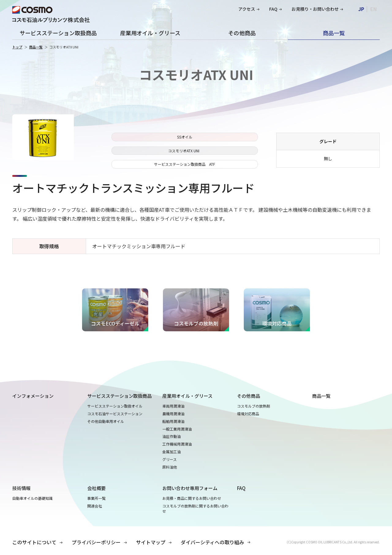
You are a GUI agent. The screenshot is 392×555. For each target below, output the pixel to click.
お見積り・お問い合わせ (315, 9)
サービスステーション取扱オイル (115, 406)
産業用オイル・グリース (150, 33)
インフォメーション (33, 396)
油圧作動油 (171, 436)
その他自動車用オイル (106, 421)
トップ (17, 47)
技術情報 (21, 488)
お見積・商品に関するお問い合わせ (192, 498)
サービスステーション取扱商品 (58, 33)
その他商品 (242, 33)
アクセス (247, 9)
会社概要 (96, 488)
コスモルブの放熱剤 (254, 406)
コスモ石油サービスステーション (115, 414)
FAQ (273, 9)
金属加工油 (171, 452)
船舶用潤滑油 (173, 421)
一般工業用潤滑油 (177, 429)
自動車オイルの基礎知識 (32, 498)
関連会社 (95, 506)
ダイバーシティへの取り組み (212, 542)
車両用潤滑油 (173, 406)
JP (361, 9)
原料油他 (170, 467)
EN (373, 9)
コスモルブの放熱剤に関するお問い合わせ (195, 509)
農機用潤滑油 (173, 414)
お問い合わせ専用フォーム (190, 488)
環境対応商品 (248, 414)
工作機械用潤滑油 (177, 444)
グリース (170, 459)
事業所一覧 (96, 498)
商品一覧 (334, 33)
